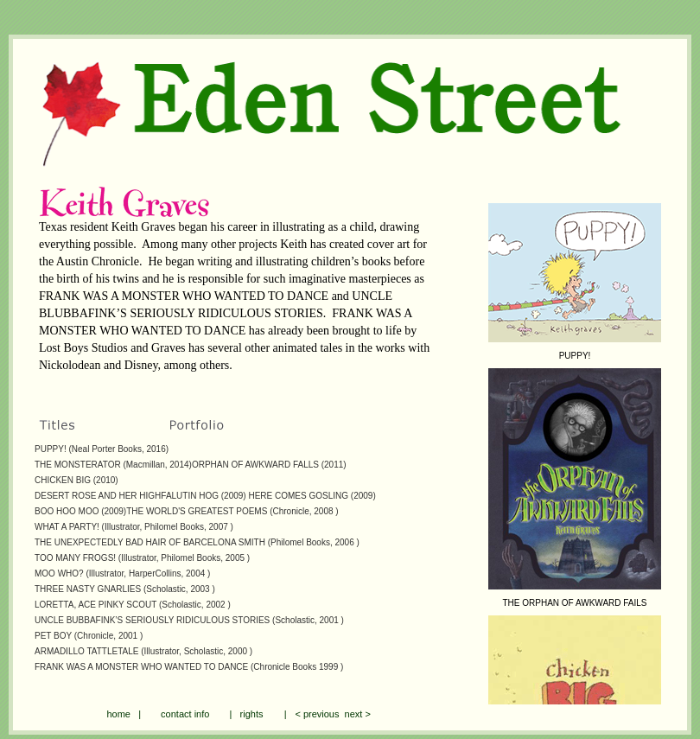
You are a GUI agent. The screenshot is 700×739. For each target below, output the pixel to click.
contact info (185, 714)
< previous (317, 714)
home (118, 714)
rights (252, 714)
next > (354, 714)
